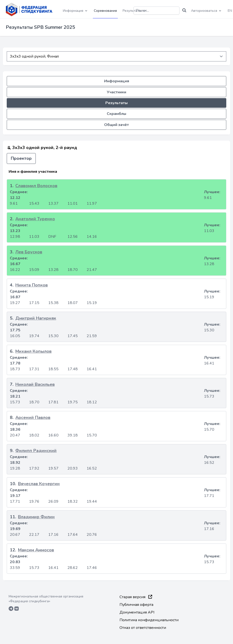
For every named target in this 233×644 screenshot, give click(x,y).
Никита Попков (32, 285)
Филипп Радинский (36, 451)
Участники (116, 92)
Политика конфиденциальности (149, 620)
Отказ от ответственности (143, 628)
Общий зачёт (116, 125)
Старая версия (136, 597)
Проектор (21, 158)
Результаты (116, 103)
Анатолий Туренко (35, 219)
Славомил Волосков (36, 186)
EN (230, 11)
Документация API (137, 612)
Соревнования (105, 11)
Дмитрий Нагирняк (36, 318)
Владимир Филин (36, 517)
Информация (117, 81)
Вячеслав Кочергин (39, 484)
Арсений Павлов (33, 417)
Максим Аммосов (36, 550)
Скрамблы (116, 114)
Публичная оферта (136, 605)
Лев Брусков (29, 252)
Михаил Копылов (33, 351)
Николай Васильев (35, 384)
